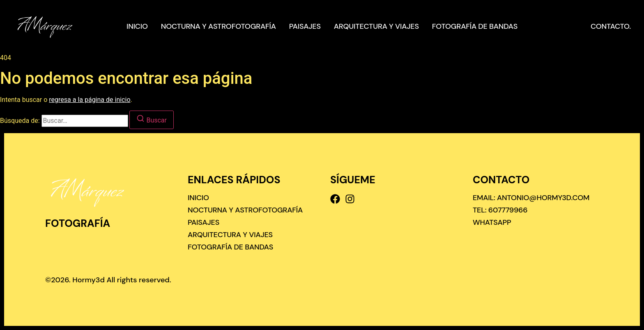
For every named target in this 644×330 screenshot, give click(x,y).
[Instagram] (350, 199)
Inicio (137, 26)
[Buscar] (152, 120)
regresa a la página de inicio (90, 100)
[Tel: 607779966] (500, 210)
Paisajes (305, 26)
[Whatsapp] (492, 222)
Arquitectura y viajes (376, 26)
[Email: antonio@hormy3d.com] (531, 198)
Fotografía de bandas (475, 26)
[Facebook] (335, 199)
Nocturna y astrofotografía (218, 26)
